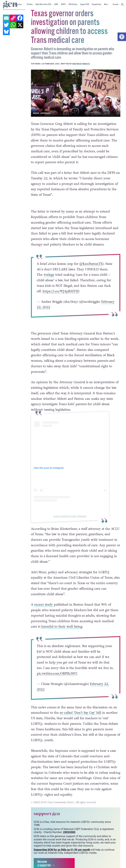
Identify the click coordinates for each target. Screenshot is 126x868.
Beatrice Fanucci (81, 64)
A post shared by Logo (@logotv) (70, 516)
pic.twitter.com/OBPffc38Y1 (57, 673)
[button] (122, 37)
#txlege (49, 275)
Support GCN (85, 4)
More (106, 4)
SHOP (56, 4)
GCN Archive (73, 4)
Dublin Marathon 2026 (43, 4)
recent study (43, 605)
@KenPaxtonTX (91, 264)
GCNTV (63, 4)
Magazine (18, 4)
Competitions (97, 4)
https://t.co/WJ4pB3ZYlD (61, 291)
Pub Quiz (30, 4)
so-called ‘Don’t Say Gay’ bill (80, 713)
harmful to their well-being (62, 626)
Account (116, 4)
